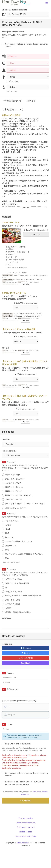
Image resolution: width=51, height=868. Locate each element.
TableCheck (26, 663)
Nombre (8, 673)
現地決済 (31, 101)
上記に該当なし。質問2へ (14, 508)
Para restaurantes (26, 818)
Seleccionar (37, 234)
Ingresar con (7, 644)
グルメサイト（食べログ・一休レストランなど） (24, 504)
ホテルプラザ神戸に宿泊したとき (17, 541)
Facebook (7, 537)
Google (26, 653)
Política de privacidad (26, 827)
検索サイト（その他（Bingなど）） (18, 495)
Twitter (6, 525)
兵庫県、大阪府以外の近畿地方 (16, 612)
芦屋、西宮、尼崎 (11, 600)
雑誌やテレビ (9, 546)
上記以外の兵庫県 (11, 604)
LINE (6, 533)
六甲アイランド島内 (12, 579)
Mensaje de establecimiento (13, 32)
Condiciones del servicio (26, 823)
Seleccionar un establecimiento (14, 10)
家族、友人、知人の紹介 (14, 479)
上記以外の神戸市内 (12, 592)
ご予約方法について (12, 101)
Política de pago (25, 832)
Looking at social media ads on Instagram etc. (22, 596)
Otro (5, 558)
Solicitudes (6, 618)
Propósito (6, 440)
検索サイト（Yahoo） (12, 491)
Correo (7, 724)
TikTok (6, 529)
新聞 (5, 550)
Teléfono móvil (10, 689)
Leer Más (26, 208)
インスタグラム (10, 521)
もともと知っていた (12, 483)
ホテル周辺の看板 (11, 475)
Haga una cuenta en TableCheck (16, 744)
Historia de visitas (9, 451)
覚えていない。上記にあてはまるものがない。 (23, 554)
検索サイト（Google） (13, 487)
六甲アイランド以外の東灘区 (15, 583)
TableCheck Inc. (23, 843)
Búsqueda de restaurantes (25, 836)
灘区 (5, 587)
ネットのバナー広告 (12, 499)
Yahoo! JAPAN (26, 658)
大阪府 (6, 608)
